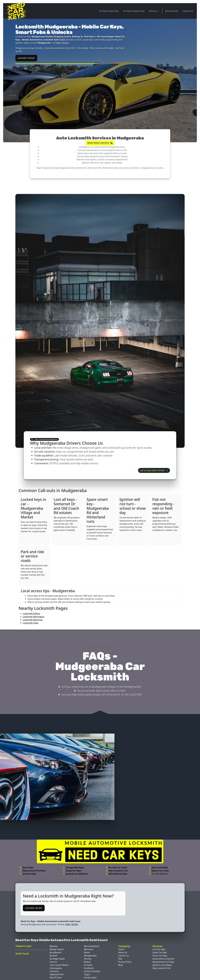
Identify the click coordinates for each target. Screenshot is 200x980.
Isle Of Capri (56, 978)
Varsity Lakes (90, 978)
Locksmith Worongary (33, 617)
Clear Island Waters (59, 965)
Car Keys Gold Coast (109, 11)
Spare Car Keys (160, 952)
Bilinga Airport (57, 949)
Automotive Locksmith (163, 959)
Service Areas (172, 11)
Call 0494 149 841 (26, 58)
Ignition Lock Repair (162, 965)
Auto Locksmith (158, 867)
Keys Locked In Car (117, 871)
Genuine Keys (28, 874)
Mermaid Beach (92, 946)
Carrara (53, 962)
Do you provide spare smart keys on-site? (101, 691)
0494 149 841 (63, 43)
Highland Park (57, 974)
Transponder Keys (73, 867)
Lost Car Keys (159, 949)
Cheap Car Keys (72, 871)
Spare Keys (27, 867)
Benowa (54, 946)
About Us (123, 952)
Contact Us (188, 11)
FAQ (120, 959)
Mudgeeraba (90, 956)
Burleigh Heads (57, 959)
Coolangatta (56, 968)
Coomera (54, 971)
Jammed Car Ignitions (75, 874)
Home (121, 949)
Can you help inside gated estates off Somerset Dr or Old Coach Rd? (101, 694)
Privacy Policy (125, 962)
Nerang (88, 959)
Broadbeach (56, 952)
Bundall (53, 956)
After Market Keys (117, 874)
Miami (87, 952)
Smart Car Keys (160, 956)
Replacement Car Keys (32, 871)
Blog (120, 965)
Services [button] (154, 11)
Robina (87, 962)
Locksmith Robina (31, 613)
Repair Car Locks (159, 871)
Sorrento (88, 965)
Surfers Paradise (92, 971)
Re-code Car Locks (116, 867)
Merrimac (89, 949)
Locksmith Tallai (30, 623)
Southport (89, 968)
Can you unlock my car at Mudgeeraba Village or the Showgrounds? (101, 687)
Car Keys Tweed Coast (134, 11)
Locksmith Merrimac (33, 620)
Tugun (87, 974)
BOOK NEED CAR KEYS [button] (100, 143)
